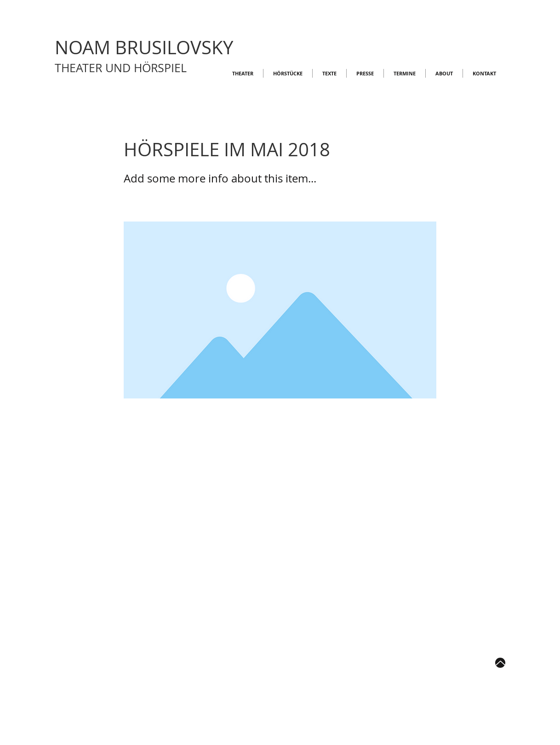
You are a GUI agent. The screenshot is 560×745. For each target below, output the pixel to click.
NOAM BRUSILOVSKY (144, 47)
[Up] (500, 663)
